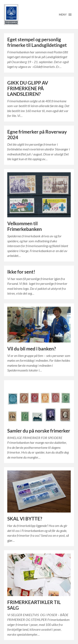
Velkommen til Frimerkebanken (25, 226)
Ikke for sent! (21, 272)
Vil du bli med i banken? (32, 349)
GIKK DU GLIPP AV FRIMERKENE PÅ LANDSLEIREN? (28, 88)
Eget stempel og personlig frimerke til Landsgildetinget (37, 42)
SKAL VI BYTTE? (25, 519)
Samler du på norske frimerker (39, 431)
